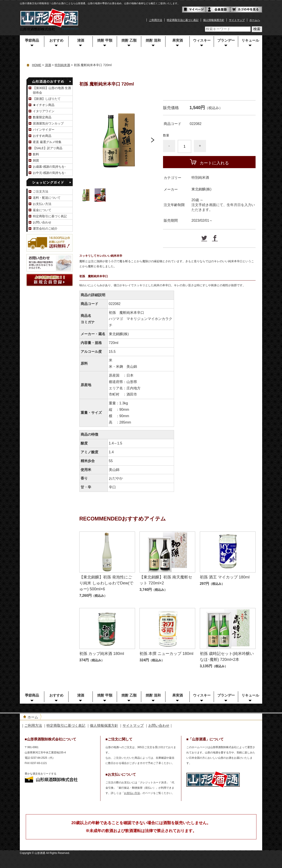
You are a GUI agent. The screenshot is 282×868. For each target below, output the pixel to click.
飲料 (36, 154)
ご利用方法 (156, 20)
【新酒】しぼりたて (47, 99)
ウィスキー (202, 40)
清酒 (81, 40)
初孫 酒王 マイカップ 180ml (225, 577)
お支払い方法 (42, 204)
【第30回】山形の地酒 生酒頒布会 (52, 90)
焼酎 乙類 (129, 40)
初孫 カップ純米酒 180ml (102, 654)
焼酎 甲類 (105, 40)
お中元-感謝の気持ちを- (49, 173)
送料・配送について (47, 198)
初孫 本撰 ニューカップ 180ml (166, 654)
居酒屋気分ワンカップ (48, 123)
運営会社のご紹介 (45, 229)
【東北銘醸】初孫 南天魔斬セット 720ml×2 (166, 580)
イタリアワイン (44, 111)
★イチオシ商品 (44, 105)
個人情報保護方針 (214, 20)
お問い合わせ (42, 222)
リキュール (250, 40)
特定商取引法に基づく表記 (183, 20)
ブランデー (226, 40)
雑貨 (36, 160)
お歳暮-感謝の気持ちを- (49, 167)
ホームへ (255, 20)
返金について (42, 210)
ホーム (33, 717)
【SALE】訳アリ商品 (48, 148)
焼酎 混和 (153, 40)
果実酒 (178, 40)
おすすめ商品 (42, 136)
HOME (37, 65)
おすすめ (56, 40)
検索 (257, 29)
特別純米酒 (62, 65)
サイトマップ (237, 20)
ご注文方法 (41, 191)
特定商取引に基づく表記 (50, 216)
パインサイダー (44, 130)
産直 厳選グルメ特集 (47, 142)
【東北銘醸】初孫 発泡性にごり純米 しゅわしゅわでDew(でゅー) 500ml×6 (106, 583)
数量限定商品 (42, 117)
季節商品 (32, 40)
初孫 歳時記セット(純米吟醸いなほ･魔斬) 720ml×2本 (227, 657)
